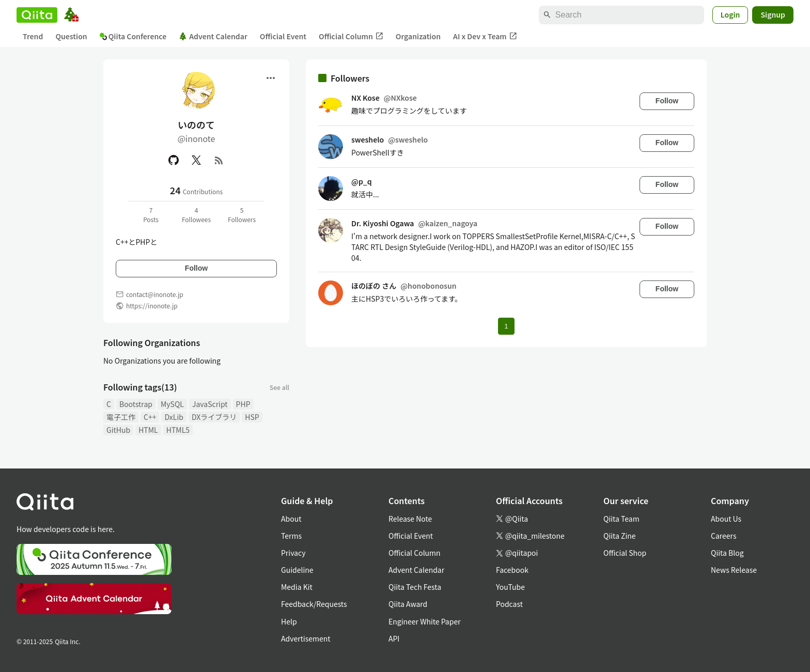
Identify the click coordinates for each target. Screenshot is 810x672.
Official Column (351, 36)
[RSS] (219, 160)
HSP (252, 417)
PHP (243, 404)
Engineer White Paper (425, 621)
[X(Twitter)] (196, 160)
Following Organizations (152, 342)
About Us (726, 519)
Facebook (512, 570)
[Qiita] (37, 15)
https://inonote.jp (152, 306)
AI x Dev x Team (485, 36)
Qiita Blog (727, 553)
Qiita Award (408, 604)
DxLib (174, 417)
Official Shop (625, 553)
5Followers (242, 215)
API (394, 638)
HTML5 (178, 430)
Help (289, 621)
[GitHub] (174, 160)
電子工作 (121, 417)
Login (730, 14)
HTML (148, 430)
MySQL (172, 404)
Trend (33, 36)
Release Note (410, 519)
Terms (291, 536)
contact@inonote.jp (155, 294)
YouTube (510, 587)
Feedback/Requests (314, 604)
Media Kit (297, 587)
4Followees (196, 215)
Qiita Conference (133, 36)
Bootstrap (136, 404)
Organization (418, 36)
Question (71, 36)
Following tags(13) (140, 387)
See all (279, 387)
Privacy (293, 553)
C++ (150, 417)
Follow (196, 268)
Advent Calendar (213, 36)
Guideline (297, 570)
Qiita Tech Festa (415, 587)
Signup (773, 14)
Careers (723, 536)
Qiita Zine (620, 536)
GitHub (118, 430)
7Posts (151, 215)
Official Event (283, 36)
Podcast (509, 604)
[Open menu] (271, 78)
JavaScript (210, 404)
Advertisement (306, 638)
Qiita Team (621, 519)
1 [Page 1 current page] (506, 326)
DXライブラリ (214, 417)
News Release (734, 570)
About (291, 519)
